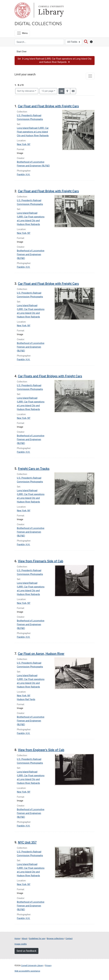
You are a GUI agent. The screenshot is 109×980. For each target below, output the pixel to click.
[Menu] (22, 33)
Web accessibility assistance (27, 971)
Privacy (48, 965)
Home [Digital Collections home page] (17, 938)
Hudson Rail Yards (26, 699)
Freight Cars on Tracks (34, 469)
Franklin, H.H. (24, 175)
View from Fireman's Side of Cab (41, 561)
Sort (26, 91)
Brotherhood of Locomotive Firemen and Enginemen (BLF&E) (31, 255)
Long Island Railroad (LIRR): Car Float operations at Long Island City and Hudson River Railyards (33, 132)
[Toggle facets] (90, 76)
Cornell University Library (32, 965)
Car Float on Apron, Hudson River (41, 654)
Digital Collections (38, 23)
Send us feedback (27, 951)
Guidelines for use (37, 938)
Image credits (21, 944)
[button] (55, 61)
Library (51, 10)
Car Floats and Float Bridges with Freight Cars (50, 376)
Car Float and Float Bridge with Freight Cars (48, 106)
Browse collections (55, 938)
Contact (69, 938)
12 (48, 91)
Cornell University (22, 10)
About (24, 938)
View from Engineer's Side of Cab (41, 750)
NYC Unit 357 (27, 842)
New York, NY (24, 144)
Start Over (22, 52)
